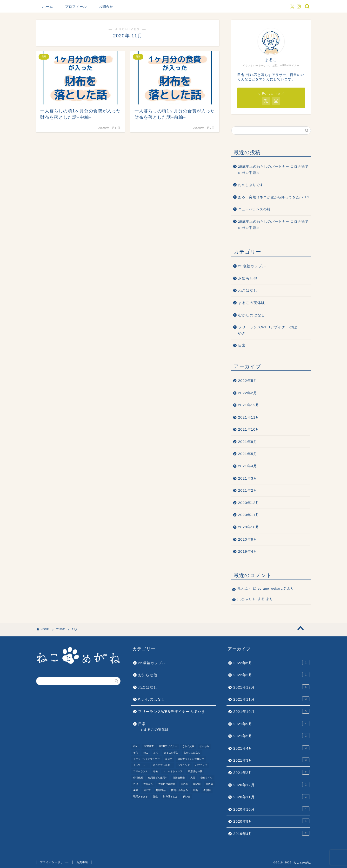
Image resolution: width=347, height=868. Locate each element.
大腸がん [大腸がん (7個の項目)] (148, 784)
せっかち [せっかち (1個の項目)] (204, 746)
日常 (242, 345)
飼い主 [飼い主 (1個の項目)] (187, 796)
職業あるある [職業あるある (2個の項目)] (140, 796)
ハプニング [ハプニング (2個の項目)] (184, 765)
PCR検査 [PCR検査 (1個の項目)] (149, 746)
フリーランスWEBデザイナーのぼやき (268, 330)
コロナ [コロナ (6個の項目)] (169, 759)
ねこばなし (248, 290)
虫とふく (245, 589)
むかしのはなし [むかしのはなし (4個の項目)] (192, 753)
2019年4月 (248, 551)
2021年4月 (248, 466)
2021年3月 (248, 478)
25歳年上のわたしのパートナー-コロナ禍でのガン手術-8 (273, 225)
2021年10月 (249, 429)
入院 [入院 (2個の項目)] (193, 778)
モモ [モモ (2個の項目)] (155, 771)
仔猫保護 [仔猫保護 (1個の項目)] (138, 778)
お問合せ (106, 7)
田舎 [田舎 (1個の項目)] (196, 790)
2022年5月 (248, 381)
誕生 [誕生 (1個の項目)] (155, 796)
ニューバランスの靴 (254, 209)
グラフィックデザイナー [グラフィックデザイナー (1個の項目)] (147, 759)
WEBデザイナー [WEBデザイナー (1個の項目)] (168, 746)
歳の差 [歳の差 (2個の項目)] (147, 790)
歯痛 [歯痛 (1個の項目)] (136, 790)
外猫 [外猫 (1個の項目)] (136, 784)
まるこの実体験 (252, 303)
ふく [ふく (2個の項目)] (156, 753)
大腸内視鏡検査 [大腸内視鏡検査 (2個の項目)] (167, 784)
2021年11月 (249, 417)
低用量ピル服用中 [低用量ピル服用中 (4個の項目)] (158, 778)
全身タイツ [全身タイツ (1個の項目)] (207, 778)
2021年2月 (248, 490)
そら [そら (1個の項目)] (136, 753)
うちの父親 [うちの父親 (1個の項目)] (188, 746)
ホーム (48, 7)
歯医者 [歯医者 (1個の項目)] (209, 784)
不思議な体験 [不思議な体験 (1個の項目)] (195, 771)
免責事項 (82, 862)
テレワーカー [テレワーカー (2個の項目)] (140, 765)
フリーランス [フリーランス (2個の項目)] (140, 771)
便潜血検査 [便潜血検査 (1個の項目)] (179, 778)
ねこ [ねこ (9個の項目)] (146, 753)
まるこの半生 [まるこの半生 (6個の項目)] (171, 753)
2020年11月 (249, 515)
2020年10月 (249, 527)
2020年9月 (248, 539)
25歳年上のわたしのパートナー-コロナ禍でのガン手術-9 (273, 170)
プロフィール (76, 7)
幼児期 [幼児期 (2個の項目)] (197, 784)
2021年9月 (248, 442)
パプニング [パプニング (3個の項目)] (201, 765)
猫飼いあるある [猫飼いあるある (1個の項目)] (180, 790)
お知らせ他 (248, 278)
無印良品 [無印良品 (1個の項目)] (161, 790)
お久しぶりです (251, 185)
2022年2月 (248, 393)
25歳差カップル (252, 266)
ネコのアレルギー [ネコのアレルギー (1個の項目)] (163, 765)
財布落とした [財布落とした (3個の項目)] (170, 796)
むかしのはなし (252, 315)
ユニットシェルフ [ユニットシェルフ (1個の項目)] (173, 771)
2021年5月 (248, 454)
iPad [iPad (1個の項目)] (136, 746)
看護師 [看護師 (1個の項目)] (207, 790)
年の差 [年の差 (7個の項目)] (184, 784)
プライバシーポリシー (54, 862)
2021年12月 (249, 405)
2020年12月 (249, 503)
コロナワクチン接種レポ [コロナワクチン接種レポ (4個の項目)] (191, 759)
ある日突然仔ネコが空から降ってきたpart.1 (274, 197)
